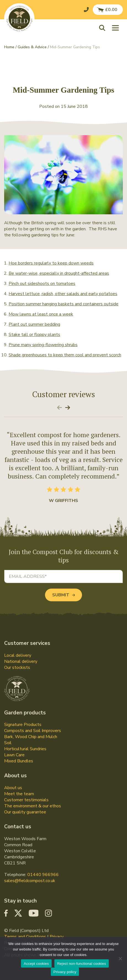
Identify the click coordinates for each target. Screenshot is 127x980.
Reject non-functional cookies (82, 964)
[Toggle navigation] (115, 28)
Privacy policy (65, 972)
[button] (104, 28)
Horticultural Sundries (25, 749)
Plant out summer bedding (34, 324)
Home (9, 47)
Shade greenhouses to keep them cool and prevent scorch (65, 355)
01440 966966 (43, 875)
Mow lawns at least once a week (41, 314)
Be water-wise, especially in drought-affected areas (59, 273)
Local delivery (18, 655)
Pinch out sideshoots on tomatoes (42, 284)
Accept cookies (36, 964)
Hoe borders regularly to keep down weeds (51, 263)
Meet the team (19, 794)
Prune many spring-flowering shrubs (43, 345)
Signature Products (23, 725)
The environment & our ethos (33, 806)
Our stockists (17, 667)
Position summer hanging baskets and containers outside (64, 304)
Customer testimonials (26, 800)
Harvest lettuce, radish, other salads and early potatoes (63, 294)
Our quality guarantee (25, 812)
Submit (64, 595)
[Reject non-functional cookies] (120, 958)
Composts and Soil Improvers (33, 731)
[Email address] (64, 576)
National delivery (21, 661)
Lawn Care (14, 755)
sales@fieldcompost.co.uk (30, 881)
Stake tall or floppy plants (34, 335)
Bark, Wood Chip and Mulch (31, 737)
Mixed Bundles (19, 761)
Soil (8, 743)
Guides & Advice (32, 47)
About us (13, 788)
